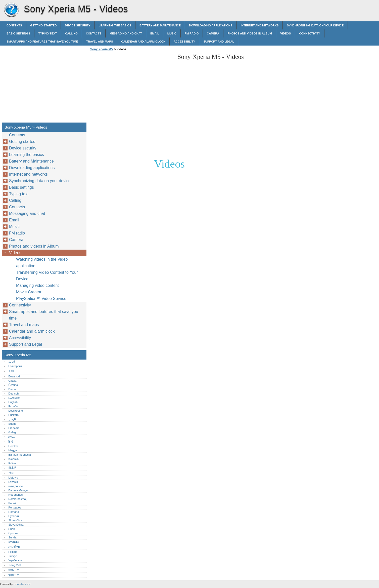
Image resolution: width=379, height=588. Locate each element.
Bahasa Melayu (18, 490)
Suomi (12, 424)
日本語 (12, 468)
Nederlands (15, 495)
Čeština (13, 385)
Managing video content (37, 285)
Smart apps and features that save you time (42, 42)
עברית (12, 437)
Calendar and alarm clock (143, 42)
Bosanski (14, 376)
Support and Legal (219, 42)
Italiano (13, 463)
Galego (13, 432)
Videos (286, 33)
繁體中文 (14, 575)
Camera (213, 33)
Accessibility (184, 42)
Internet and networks (259, 25)
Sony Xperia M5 (11, 10)
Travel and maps (100, 42)
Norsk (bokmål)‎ (18, 499)
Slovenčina (15, 520)
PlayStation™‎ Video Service (41, 299)
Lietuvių (13, 478)
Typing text (48, 33)
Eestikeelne (16, 411)
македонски (16, 486)
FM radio (192, 33)
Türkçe (13, 556)
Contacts (94, 33)
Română (14, 512)
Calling (71, 33)
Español (13, 406)
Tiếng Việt (14, 565)
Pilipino (13, 552)
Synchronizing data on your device (315, 25)
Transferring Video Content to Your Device (47, 276)
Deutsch (13, 394)
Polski (12, 503)
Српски (13, 533)
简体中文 (14, 570)
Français (14, 428)
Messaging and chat (126, 33)
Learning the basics (115, 25)
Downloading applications (211, 25)
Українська (15, 560)
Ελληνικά (14, 398)
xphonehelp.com (22, 584)
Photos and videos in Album (250, 33)
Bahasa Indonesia (20, 455)
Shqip (12, 529)
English (13, 402)
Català (12, 381)
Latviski (13, 482)
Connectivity (310, 33)
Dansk (12, 389)
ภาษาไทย (14, 547)
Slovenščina (16, 525)
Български (15, 366)
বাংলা (11, 371)
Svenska (14, 542)
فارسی (12, 419)
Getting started (44, 25)
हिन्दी (11, 442)
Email (155, 33)
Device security (78, 25)
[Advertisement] (131, 88)
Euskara (13, 415)
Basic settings (18, 33)
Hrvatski (13, 446)
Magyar (13, 450)
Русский (14, 516)
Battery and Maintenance (160, 25)
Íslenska (13, 459)
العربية (12, 362)
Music (172, 33)
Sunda (12, 537)
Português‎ (15, 507)
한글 (11, 473)
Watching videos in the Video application (42, 263)
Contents (14, 25)
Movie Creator (29, 292)
